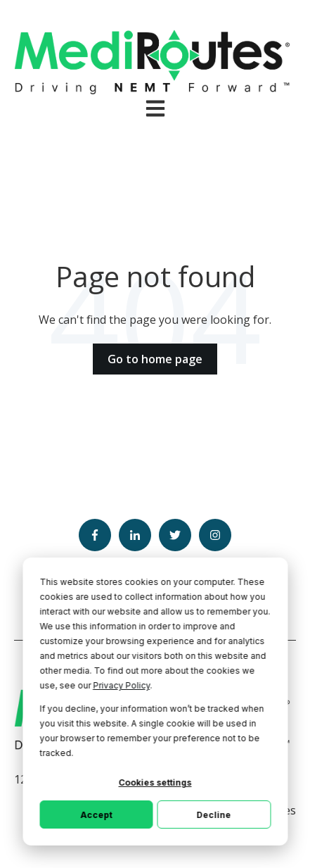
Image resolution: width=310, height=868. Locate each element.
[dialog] (155, 702)
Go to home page (155, 359)
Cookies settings (155, 782)
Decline (214, 815)
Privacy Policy (121, 685)
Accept (96, 815)
